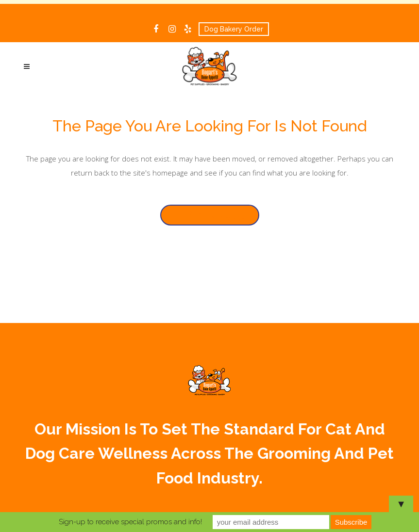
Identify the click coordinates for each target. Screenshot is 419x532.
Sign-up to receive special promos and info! (130, 522)
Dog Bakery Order (234, 29)
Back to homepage (210, 215)
